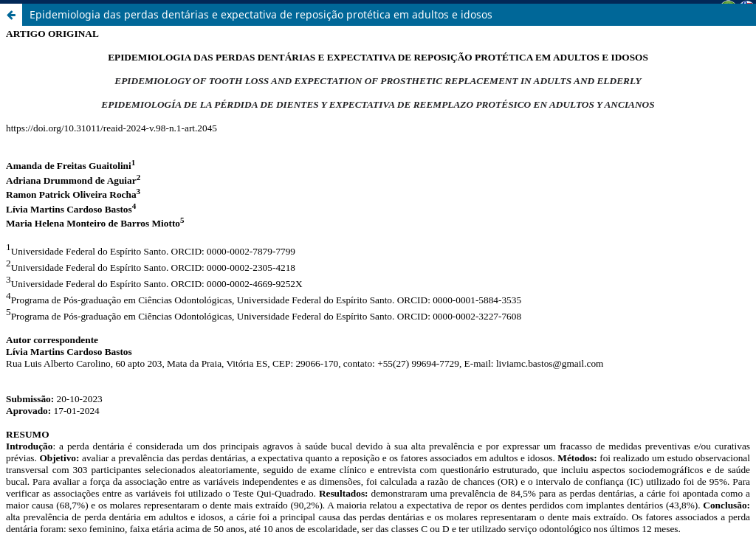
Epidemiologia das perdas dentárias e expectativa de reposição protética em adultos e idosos (261, 14)
